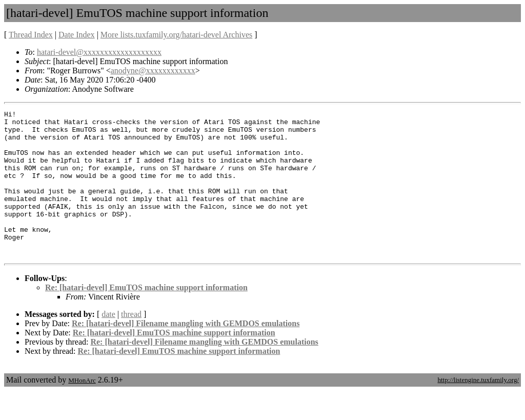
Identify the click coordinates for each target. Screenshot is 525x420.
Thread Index (31, 35)
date (108, 343)
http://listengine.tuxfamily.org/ (478, 409)
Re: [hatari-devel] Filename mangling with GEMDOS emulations (186, 353)
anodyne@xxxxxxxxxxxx (153, 71)
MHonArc (82, 409)
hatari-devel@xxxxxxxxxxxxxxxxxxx (99, 52)
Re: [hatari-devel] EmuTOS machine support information (146, 317)
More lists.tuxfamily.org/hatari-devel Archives (176, 35)
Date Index (77, 35)
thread (131, 343)
